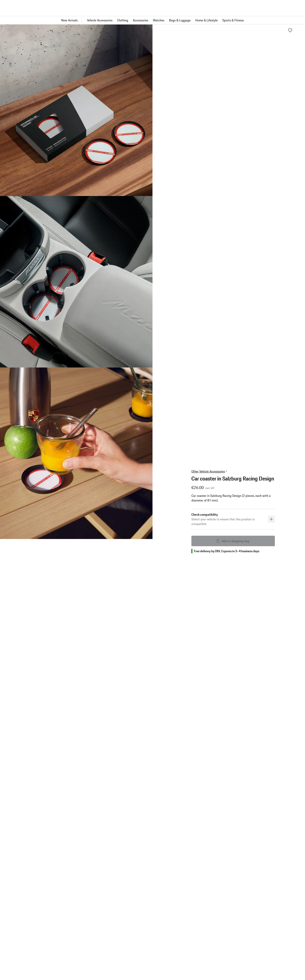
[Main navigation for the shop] (152, 20)
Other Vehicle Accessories (208, 471)
